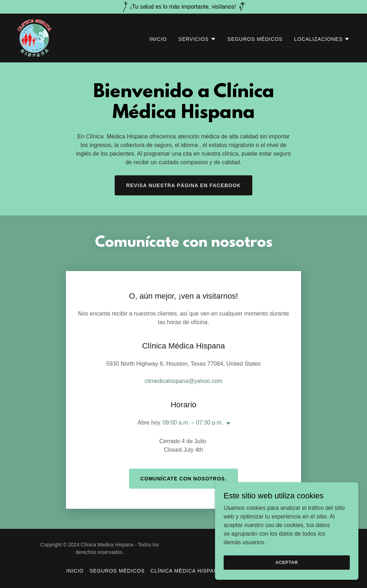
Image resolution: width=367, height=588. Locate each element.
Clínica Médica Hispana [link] (186, 571)
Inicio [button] (75, 571)
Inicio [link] (158, 39)
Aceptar (287, 562)
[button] (197, 39)
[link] (34, 37)
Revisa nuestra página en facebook (183, 185)
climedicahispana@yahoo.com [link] (183, 381)
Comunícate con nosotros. (184, 479)
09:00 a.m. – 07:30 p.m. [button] (193, 423)
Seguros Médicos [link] (255, 39)
